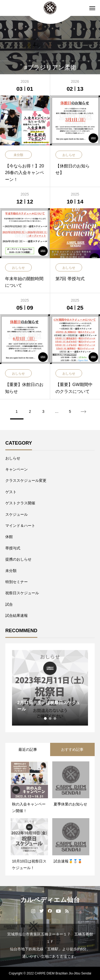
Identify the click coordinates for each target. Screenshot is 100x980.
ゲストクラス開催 (20, 503)
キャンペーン (17, 469)
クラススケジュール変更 (26, 480)
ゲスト (11, 492)
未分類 (11, 571)
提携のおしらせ (18, 559)
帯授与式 (13, 548)
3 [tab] (55, 718)
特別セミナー (17, 582)
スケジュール (17, 514)
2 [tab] (50, 718)
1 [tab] (46, 718)
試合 (9, 604)
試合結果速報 (17, 615)
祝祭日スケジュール (22, 593)
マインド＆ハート (20, 526)
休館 (9, 537)
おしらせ (13, 458)
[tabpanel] (50, 688)
